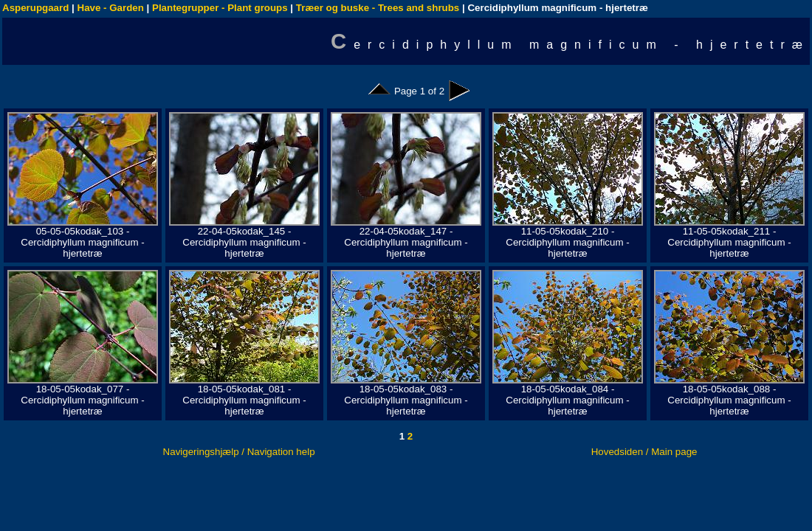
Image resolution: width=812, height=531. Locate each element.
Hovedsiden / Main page (644, 452)
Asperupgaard (35, 8)
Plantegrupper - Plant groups (220, 8)
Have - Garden (111, 8)
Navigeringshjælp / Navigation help (239, 452)
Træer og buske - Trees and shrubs (378, 8)
